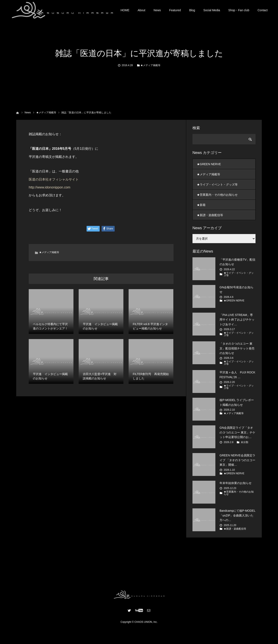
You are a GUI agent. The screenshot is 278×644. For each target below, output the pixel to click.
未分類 (244, 442)
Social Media (212, 10)
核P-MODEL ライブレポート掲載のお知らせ (237, 402)
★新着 (201, 205)
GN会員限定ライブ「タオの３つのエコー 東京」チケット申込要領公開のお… (237, 432)
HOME (125, 10)
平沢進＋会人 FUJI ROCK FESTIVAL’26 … (237, 375)
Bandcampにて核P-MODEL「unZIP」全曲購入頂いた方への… (238, 515)
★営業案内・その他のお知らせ (217, 195)
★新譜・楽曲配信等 (210, 215)
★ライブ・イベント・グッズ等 (217, 185)
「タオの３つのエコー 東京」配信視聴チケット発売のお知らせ (237, 348)
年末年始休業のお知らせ (236, 483)
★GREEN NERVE (209, 164)
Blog (192, 10)
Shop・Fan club (239, 10)
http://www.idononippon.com (50, 187)
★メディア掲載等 (150, 65)
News (157, 10)
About (142, 10)
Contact (263, 10)
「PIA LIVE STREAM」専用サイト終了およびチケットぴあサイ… (237, 320)
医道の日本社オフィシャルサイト (54, 179)
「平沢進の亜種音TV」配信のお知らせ (237, 262)
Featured (175, 10)
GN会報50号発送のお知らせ (236, 290)
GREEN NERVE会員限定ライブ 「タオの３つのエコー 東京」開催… (237, 460)
